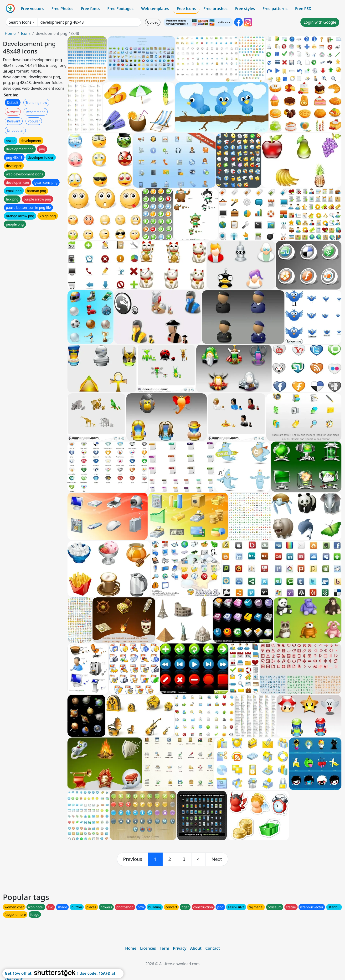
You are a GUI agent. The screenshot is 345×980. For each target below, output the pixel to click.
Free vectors (32, 9)
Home (10, 33)
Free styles (245, 9)
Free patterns (275, 9)
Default (13, 103)
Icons (26, 33)
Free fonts (90, 9)
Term (165, 948)
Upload (153, 22)
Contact (213, 948)
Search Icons (20, 22)
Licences (148, 948)
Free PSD (303, 9)
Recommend (36, 112)
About (196, 948)
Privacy (180, 948)
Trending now (36, 103)
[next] (217, 859)
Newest (13, 112)
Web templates (155, 9)
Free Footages (120, 9)
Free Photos (62, 9)
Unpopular (15, 130)
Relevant (14, 121)
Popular (34, 121)
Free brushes (215, 9)
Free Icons (186, 9)
